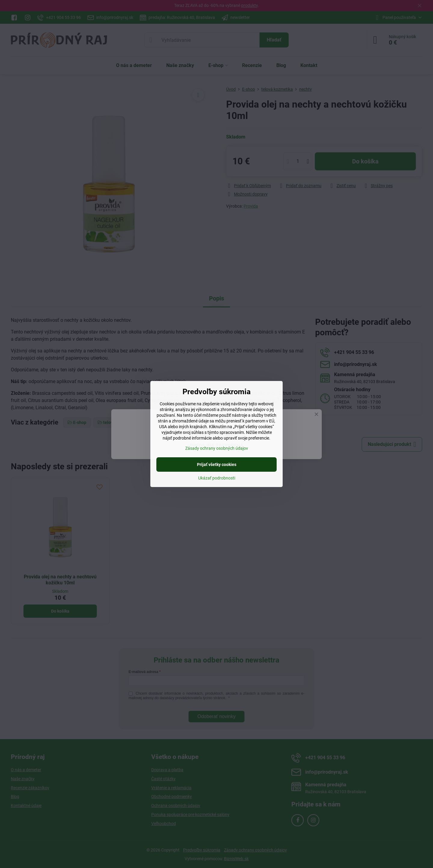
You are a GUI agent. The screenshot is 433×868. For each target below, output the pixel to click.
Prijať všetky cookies (217, 464)
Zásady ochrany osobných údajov (217, 448)
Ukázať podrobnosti (217, 478)
